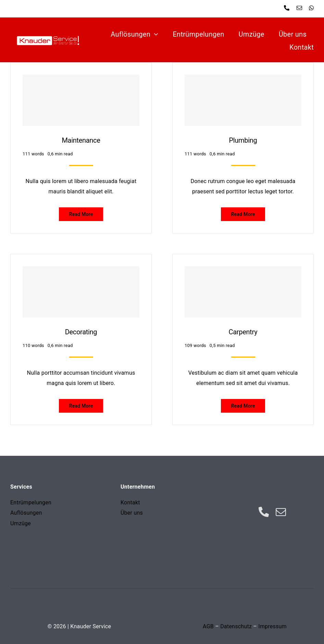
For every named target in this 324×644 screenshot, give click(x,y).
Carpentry (243, 332)
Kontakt (130, 503)
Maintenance (81, 140)
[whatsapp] (311, 8)
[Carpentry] (243, 292)
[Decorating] (81, 292)
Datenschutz (236, 626)
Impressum (272, 626)
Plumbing (243, 140)
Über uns (132, 513)
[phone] (287, 8)
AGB (208, 626)
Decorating (81, 332)
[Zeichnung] (52, 33)
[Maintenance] (81, 100)
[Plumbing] (243, 100)
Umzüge (21, 523)
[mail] (299, 8)
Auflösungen (26, 513)
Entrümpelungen (31, 503)
